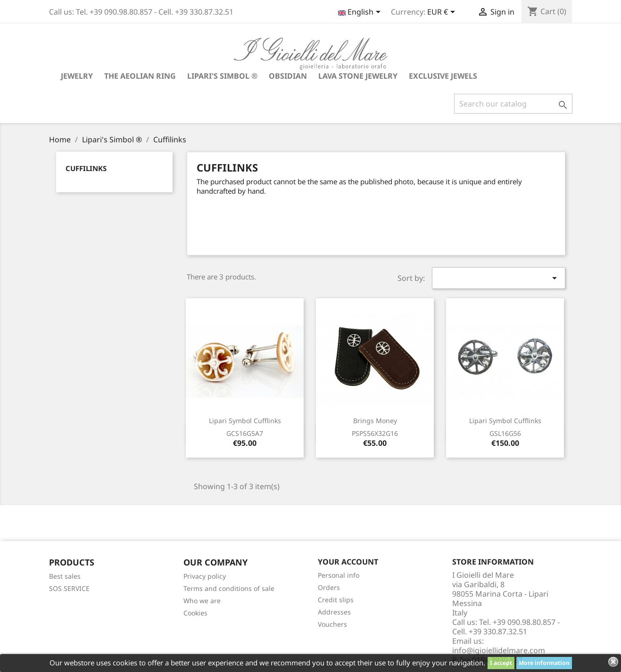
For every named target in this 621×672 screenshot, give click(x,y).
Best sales (65, 576)
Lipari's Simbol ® (222, 76)
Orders (329, 587)
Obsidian (288, 76)
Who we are (202, 601)
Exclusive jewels (443, 76)
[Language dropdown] (361, 13)
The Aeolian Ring (140, 76)
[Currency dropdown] (443, 13)
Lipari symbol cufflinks (245, 421)
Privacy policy (205, 576)
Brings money (375, 421)
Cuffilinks (86, 168)
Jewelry (77, 76)
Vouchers (332, 624)
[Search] (513, 104)
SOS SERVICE (69, 588)
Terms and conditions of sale (229, 588)
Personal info (339, 575)
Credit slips (336, 600)
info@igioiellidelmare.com (499, 650)
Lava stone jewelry (358, 76)
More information (544, 663)
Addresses (334, 612)
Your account (348, 562)
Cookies (195, 613)
